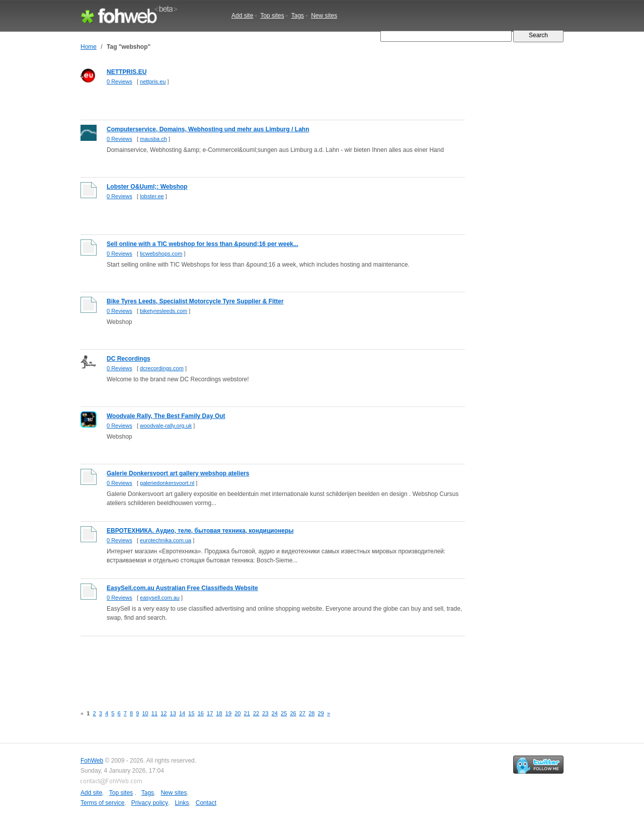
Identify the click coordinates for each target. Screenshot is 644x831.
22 (256, 713)
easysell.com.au (160, 598)
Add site (242, 16)
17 (210, 713)
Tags (298, 16)
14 (182, 713)
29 (321, 713)
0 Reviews (119, 81)
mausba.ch (153, 139)
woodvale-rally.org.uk (166, 426)
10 (145, 713)
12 (164, 713)
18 (219, 713)
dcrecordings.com (162, 368)
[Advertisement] (264, 666)
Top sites (272, 16)
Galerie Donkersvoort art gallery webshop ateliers (178, 473)
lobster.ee (152, 196)
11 (154, 713)
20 (237, 713)
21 (247, 713)
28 (311, 713)
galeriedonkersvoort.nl (167, 483)
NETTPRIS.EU (127, 72)
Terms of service (102, 803)
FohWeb (92, 761)
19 (228, 713)
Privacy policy (150, 803)
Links (182, 803)
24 (275, 713)
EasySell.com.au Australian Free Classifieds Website (182, 588)
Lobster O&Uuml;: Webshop (147, 187)
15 (191, 713)
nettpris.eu (153, 81)
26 (293, 713)
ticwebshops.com (161, 254)
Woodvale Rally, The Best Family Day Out (166, 416)
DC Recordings (129, 359)
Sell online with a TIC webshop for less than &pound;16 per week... (203, 244)
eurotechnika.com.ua (166, 540)
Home (89, 47)
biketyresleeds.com (164, 311)
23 (265, 713)
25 (284, 713)
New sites (324, 16)
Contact (206, 803)
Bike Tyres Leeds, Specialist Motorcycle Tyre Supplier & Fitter (195, 301)
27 (302, 713)
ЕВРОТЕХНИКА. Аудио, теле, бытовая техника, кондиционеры (200, 531)
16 (201, 713)
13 (173, 713)
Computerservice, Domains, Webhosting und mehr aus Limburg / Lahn (208, 129)
